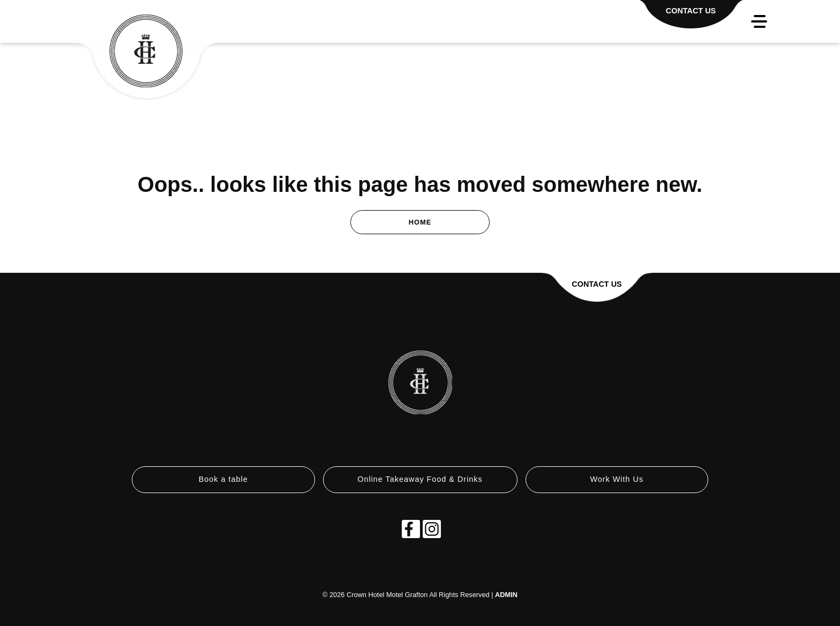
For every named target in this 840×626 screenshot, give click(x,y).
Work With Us (617, 479)
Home (420, 222)
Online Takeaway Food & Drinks (420, 479)
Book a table (223, 479)
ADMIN (506, 595)
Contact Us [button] (597, 284)
